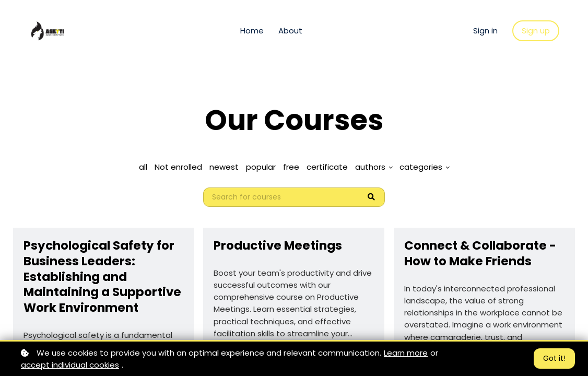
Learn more (406, 353)
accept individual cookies (70, 365)
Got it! (554, 358)
